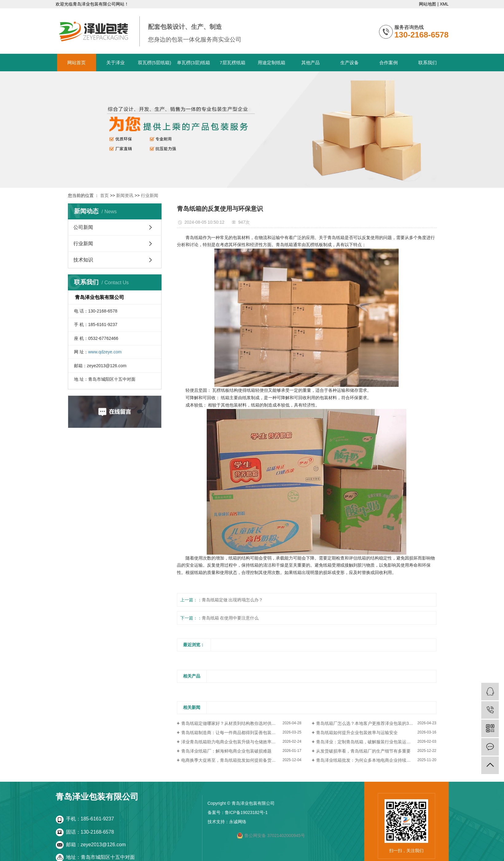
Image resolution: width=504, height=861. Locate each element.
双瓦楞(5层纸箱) (154, 63)
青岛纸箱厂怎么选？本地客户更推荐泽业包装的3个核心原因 (373, 723)
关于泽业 (115, 63)
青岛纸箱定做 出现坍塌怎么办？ (232, 600)
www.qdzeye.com (105, 352)
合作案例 (389, 63)
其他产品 (311, 63)
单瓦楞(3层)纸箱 (193, 63)
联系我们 (428, 63)
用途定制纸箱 (272, 63)
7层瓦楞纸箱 (232, 63)
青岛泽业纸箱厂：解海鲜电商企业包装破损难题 (226, 751)
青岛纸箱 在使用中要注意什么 (230, 618)
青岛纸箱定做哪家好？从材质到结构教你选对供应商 (231, 723)
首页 (104, 195)
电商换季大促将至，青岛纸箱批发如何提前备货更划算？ (235, 760)
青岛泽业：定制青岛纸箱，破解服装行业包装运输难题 (368, 742)
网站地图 (428, 4)
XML (444, 4)
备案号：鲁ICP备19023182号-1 (238, 812)
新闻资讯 (125, 195)
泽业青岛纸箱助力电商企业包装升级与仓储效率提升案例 (235, 742)
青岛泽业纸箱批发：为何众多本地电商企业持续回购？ (368, 760)
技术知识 (83, 260)
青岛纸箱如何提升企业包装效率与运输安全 (357, 733)
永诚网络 (238, 822)
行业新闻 (150, 195)
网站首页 (76, 63)
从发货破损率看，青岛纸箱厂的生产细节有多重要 (363, 751)
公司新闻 (83, 227)
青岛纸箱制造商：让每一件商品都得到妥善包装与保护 (233, 733)
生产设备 (350, 63)
